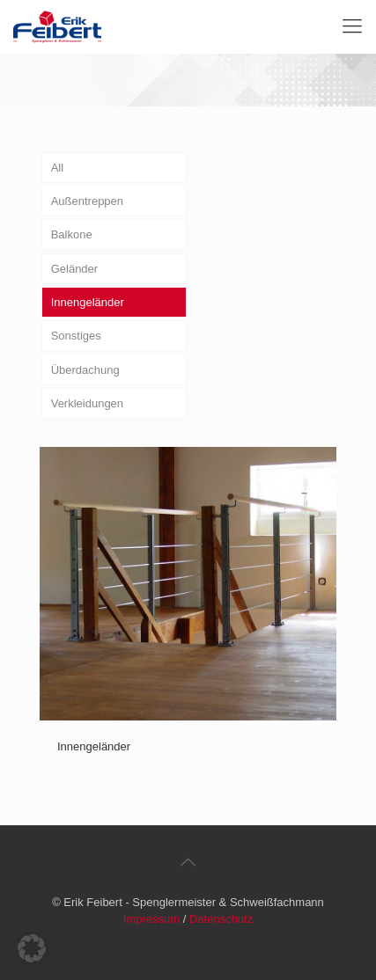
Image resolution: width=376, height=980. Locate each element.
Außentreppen (87, 201)
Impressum (151, 919)
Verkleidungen (87, 403)
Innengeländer (88, 302)
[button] (32, 948)
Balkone (72, 234)
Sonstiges (76, 336)
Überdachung (85, 370)
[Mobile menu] (352, 26)
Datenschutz (221, 919)
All (57, 168)
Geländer (74, 269)
